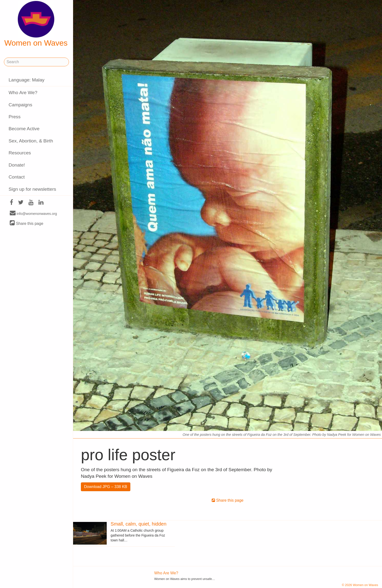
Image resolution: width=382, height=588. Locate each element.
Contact (17, 177)
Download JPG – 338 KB (106, 487)
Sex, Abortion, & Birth (31, 141)
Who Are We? (23, 93)
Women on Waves (36, 24)
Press (14, 117)
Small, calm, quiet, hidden (138, 524)
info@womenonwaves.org (33, 213)
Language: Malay (26, 80)
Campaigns (20, 105)
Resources (20, 153)
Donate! (17, 165)
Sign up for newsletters (32, 189)
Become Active (24, 129)
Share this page (27, 223)
